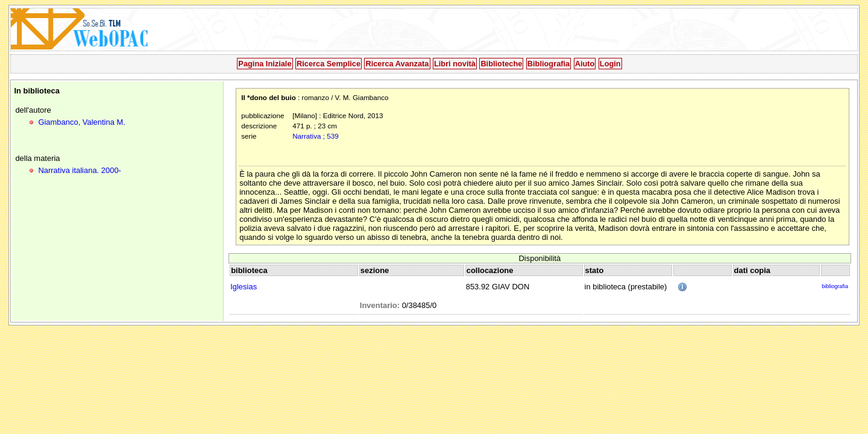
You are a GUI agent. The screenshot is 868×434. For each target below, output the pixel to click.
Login (610, 64)
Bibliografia (549, 64)
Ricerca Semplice (329, 64)
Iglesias (244, 287)
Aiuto (585, 64)
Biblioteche (501, 64)
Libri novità (455, 64)
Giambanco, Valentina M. (81, 122)
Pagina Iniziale (265, 64)
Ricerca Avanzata (397, 64)
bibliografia (835, 286)
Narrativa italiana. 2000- (80, 170)
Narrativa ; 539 (315, 136)
